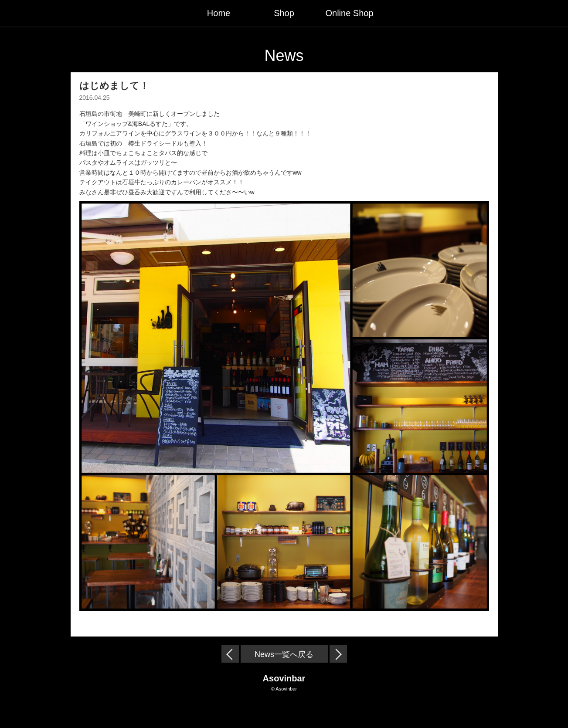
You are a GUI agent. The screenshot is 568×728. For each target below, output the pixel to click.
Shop (284, 13)
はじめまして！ (114, 86)
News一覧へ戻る (284, 654)
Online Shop (349, 13)
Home (219, 13)
